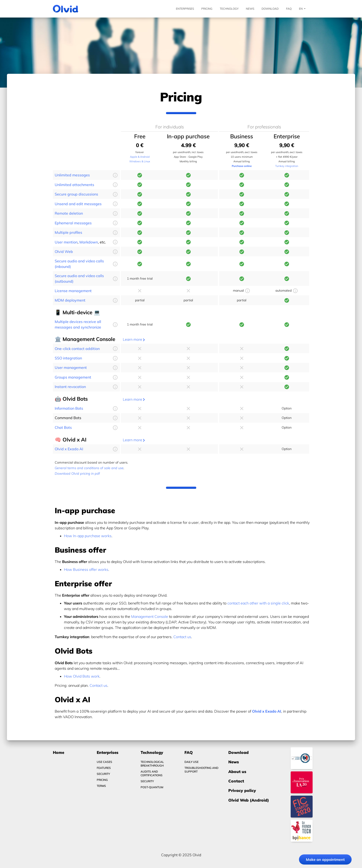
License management (73, 291)
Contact (236, 781)
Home (59, 752)
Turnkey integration (287, 166)
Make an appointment (325, 859)
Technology (229, 9)
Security (103, 774)
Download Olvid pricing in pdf (77, 474)
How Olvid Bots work (82, 676)
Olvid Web (64, 252)
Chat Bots (63, 427)
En (302, 9)
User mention (66, 242)
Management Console (150, 616)
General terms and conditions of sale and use (89, 468)
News (250, 9)
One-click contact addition (77, 349)
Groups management (73, 377)
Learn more (135, 339)
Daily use (192, 762)
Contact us (182, 637)
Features (104, 768)
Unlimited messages (72, 175)
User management (71, 367)
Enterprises (185, 9)
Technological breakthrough (152, 764)
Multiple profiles (68, 232)
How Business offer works (86, 569)
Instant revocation (70, 387)
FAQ (289, 9)
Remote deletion (69, 213)
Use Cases (104, 762)
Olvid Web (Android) (249, 800)
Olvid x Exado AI (69, 449)
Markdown (89, 242)
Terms (101, 786)
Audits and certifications (152, 773)
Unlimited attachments (74, 185)
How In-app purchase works (88, 536)
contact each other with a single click (258, 603)
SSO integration (68, 358)
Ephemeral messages (73, 223)
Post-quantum (152, 787)
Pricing (207, 9)
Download (270, 9)
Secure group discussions (76, 194)
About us (237, 772)
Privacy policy (242, 790)
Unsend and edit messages (78, 204)
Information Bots (69, 408)
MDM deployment (70, 300)
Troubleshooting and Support (201, 770)
